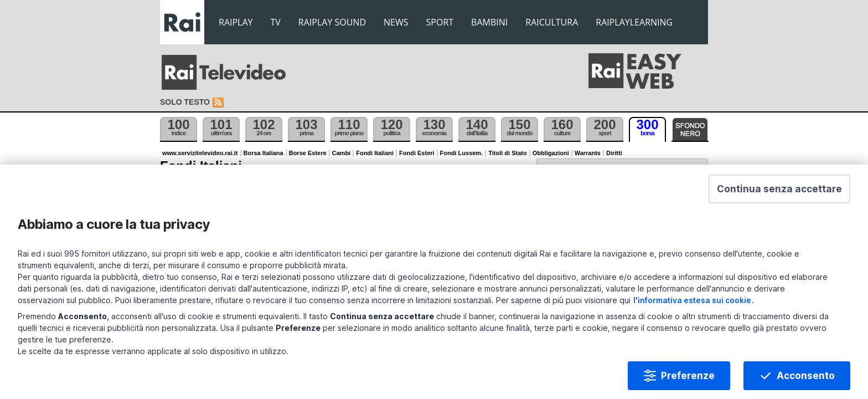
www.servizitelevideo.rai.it (200, 153)
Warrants (588, 153)
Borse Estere (308, 153)
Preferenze (668, 362)
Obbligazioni (551, 153)
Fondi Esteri (417, 153)
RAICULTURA (552, 22)
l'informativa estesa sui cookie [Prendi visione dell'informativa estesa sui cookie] (745, 287)
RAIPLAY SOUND (332, 22)
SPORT (440, 22)
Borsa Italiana (263, 153)
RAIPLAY (236, 22)
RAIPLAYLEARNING (634, 22)
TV (276, 22)
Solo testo (185, 102)
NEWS (396, 22)
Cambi (342, 153)
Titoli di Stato (507, 153)
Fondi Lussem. (462, 153)
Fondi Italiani (375, 153)
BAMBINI (489, 22)
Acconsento (786, 362)
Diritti (614, 153)
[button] (759, 211)
